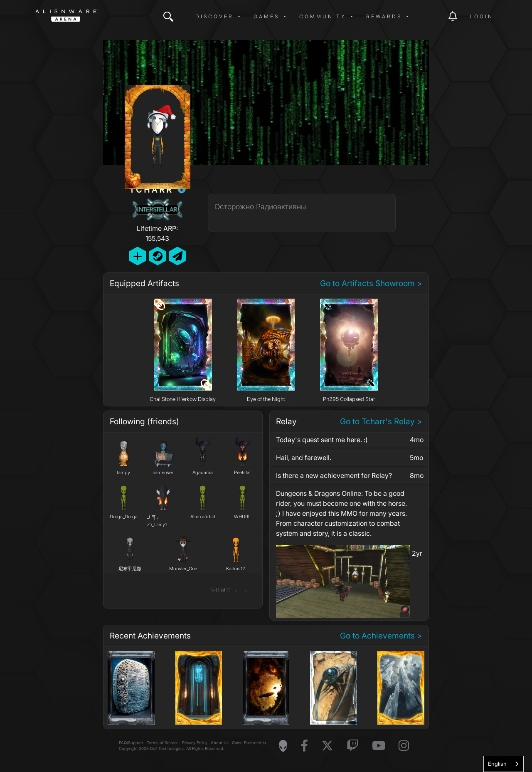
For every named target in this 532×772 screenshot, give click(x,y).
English (497, 764)
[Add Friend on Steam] (158, 256)
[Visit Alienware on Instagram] (404, 746)
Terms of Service (163, 743)
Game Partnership (249, 743)
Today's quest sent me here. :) (322, 440)
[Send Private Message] (177, 256)
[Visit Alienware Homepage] (283, 746)
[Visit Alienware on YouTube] (379, 746)
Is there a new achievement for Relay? (334, 475)
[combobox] (504, 764)
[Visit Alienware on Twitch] (353, 746)
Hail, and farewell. (304, 458)
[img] (168, 17)
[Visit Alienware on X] (327, 746)
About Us (220, 743)
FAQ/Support (131, 743)
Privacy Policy (195, 743)
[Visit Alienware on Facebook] (304, 746)
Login (482, 16)
